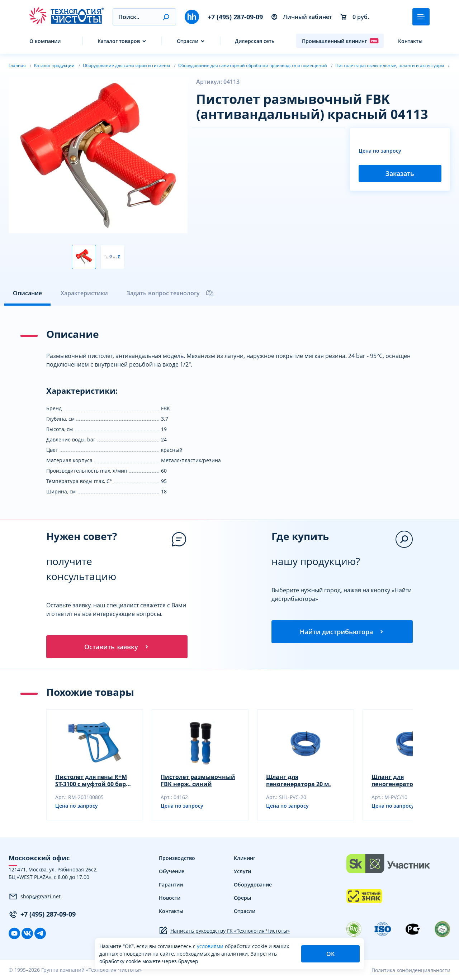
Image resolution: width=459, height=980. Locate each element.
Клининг (245, 858)
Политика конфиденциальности (411, 970)
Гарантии (171, 885)
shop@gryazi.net (35, 897)
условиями (211, 946)
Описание (27, 293)
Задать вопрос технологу (170, 293)
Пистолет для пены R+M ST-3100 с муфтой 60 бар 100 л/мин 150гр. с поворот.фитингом (91, 780)
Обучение (172, 871)
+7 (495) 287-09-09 (235, 17)
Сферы (242, 898)
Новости (170, 898)
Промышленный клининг (340, 41)
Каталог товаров (119, 41)
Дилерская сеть (255, 41)
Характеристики (84, 293)
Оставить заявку (117, 647)
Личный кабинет (302, 17)
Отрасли (188, 41)
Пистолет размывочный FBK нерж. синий (198, 780)
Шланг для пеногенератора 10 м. (404, 780)
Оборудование (253, 885)
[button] (166, 17)
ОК (330, 954)
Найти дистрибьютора (342, 632)
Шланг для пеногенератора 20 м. (299, 780)
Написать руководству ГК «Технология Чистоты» (224, 931)
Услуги (242, 871)
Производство (177, 858)
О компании (45, 41)
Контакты (410, 41)
